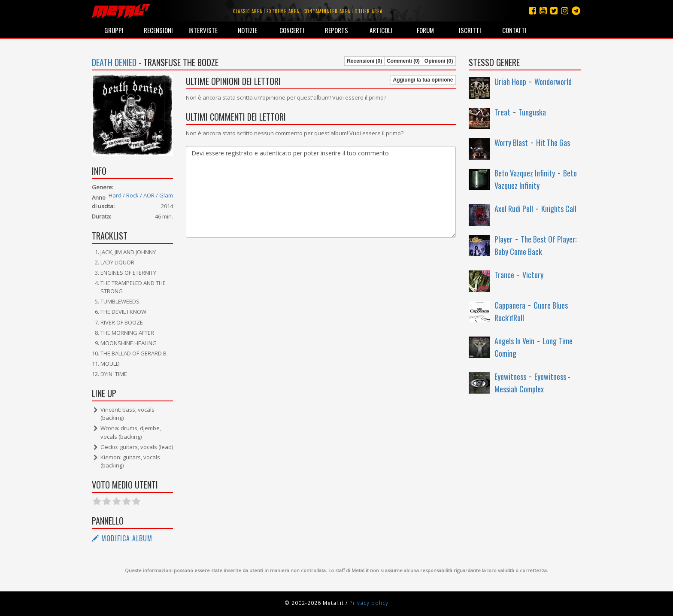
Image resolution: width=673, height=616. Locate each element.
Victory (533, 275)
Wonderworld (553, 82)
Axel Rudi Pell (514, 209)
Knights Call (559, 209)
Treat (502, 112)
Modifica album (122, 538)
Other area (368, 11)
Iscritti (470, 30)
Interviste (203, 30)
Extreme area (283, 11)
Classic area (248, 11)
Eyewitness (510, 376)
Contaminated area (327, 11)
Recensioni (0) (364, 61)
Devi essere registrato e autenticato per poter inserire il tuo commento (321, 192)
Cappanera (510, 305)
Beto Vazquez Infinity (525, 173)
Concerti (292, 30)
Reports (336, 30)
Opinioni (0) (439, 61)
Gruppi (114, 30)
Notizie (247, 30)
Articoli (381, 30)
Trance (504, 275)
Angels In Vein (514, 341)
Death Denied (114, 62)
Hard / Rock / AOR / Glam (141, 195)
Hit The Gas (553, 143)
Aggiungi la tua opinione (423, 80)
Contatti (514, 30)
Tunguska (532, 112)
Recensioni (158, 30)
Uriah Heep (510, 82)
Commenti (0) (403, 61)
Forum (425, 30)
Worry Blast (511, 143)
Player (503, 239)
